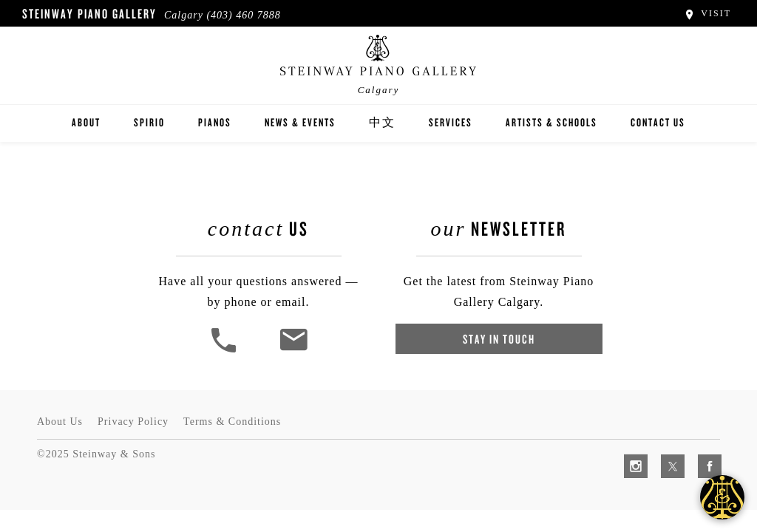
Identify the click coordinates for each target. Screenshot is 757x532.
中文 (382, 122)
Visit (707, 13)
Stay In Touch (499, 339)
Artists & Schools (551, 122)
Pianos (215, 122)
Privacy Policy (133, 422)
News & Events (300, 122)
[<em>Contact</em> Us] (293, 351)
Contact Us (658, 122)
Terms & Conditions (232, 422)
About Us (60, 422)
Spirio (149, 122)
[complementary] (650, 451)
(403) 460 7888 (243, 15)
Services (451, 122)
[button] (225, 351)
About (86, 122)
